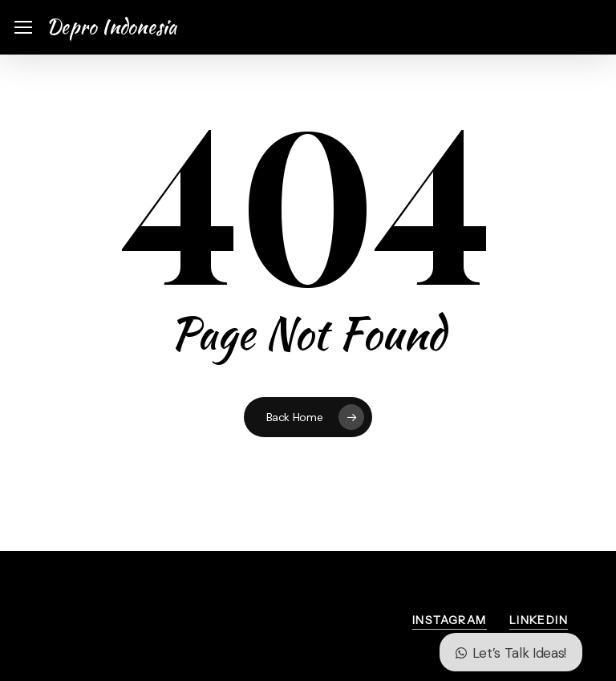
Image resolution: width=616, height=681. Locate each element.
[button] (23, 28)
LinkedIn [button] (539, 620)
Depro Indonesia (112, 27)
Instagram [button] (450, 620)
